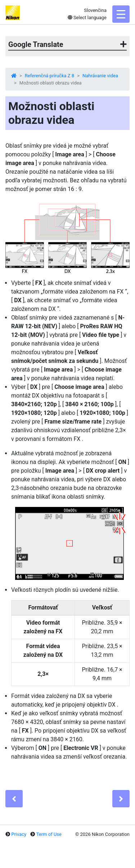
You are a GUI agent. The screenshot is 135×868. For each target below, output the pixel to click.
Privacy (19, 834)
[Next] (121, 799)
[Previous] (14, 799)
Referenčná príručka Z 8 (49, 76)
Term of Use (49, 834)
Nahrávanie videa (100, 76)
